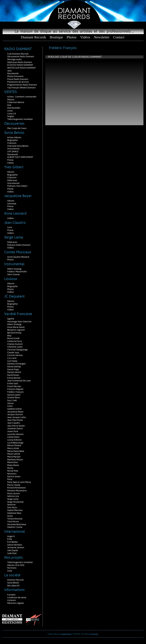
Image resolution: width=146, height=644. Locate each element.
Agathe (11, 319)
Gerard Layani (14, 395)
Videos (10, 163)
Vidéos (85, 37)
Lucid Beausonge (15, 443)
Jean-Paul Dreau (15, 420)
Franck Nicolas (14, 386)
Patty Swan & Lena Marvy (19, 482)
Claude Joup (13, 353)
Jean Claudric (14, 423)
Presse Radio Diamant (18, 79)
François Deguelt (15, 389)
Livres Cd (12, 114)
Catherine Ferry (15, 341)
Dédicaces (12, 180)
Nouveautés (13, 73)
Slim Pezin (12, 507)
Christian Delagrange (17, 350)
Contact (119, 37)
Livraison (12, 600)
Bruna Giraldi (13, 338)
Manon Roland (14, 445)
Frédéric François (15, 392)
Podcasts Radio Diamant (19, 245)
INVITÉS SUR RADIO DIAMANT (22, 68)
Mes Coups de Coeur (17, 128)
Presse (10, 160)
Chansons (12, 143)
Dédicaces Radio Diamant (20, 62)
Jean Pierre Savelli (16, 426)
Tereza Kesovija (15, 519)
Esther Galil (13, 383)
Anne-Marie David (16, 327)
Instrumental (13, 149)
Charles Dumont (15, 344)
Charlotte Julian (15, 347)
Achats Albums (14, 137)
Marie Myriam (14, 457)
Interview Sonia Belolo (18, 146)
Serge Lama (13, 499)
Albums (11, 100)
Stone (10, 516)
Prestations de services (18, 82)
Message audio (15, 59)
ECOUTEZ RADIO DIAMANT (20, 65)
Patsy (10, 479)
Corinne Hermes (15, 355)
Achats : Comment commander (22, 97)
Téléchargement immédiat (20, 119)
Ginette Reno (14, 398)
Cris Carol (12, 358)
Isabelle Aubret (14, 409)
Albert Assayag (14, 269)
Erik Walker (13, 542)
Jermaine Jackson (16, 547)
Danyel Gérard (14, 372)
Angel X (11, 536)
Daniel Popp (13, 369)
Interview (12, 204)
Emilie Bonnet (14, 378)
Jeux (9, 71)
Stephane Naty (14, 513)
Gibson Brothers (15, 545)
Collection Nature (16, 102)
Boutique (56, 37)
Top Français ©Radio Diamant (21, 88)
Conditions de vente (17, 597)
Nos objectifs (13, 586)
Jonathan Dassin (15, 428)
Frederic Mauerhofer (17, 272)
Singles (11, 116)
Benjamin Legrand (16, 330)
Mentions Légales (16, 603)
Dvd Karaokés (14, 108)
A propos (11, 595)
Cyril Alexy (12, 361)
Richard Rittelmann (17, 488)
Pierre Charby (14, 485)
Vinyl (10, 571)
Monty (10, 468)
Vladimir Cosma (15, 527)
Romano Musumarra (17, 491)
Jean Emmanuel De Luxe (19, 381)
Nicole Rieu (13, 471)
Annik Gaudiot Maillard (18, 257)
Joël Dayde (13, 550)
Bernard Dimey (14, 333)
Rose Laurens (14, 493)
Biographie (13, 140)
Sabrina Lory (13, 496)
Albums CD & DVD (16, 565)
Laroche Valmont (15, 434)
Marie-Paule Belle (16, 451)
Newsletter (102, 37)
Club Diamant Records (18, 54)
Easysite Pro (95, 634)
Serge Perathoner (16, 502)
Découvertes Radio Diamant (21, 56)
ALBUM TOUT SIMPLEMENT (20, 157)
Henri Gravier (14, 274)
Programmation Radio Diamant (22, 85)
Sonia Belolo (13, 583)
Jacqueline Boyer (15, 412)
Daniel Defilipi (14, 367)
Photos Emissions (16, 76)
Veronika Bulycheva (17, 524)
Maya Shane (13, 465)
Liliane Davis (13, 437)
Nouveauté (13, 154)
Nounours (12, 474)
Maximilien (13, 462)
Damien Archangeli (16, 364)
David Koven (13, 375)
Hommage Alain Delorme (19, 322)
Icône (10, 406)
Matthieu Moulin (15, 460)
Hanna (10, 403)
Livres (10, 111)
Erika (10, 539)
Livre (10, 227)
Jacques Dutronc (15, 414)
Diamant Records (33, 37)
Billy (9, 336)
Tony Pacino (13, 522)
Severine (11, 505)
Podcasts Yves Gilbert (17, 186)
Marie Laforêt (14, 454)
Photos (71, 37)
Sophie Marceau (15, 510)
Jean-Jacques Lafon (17, 417)
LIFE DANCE (13, 151)
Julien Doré (13, 431)
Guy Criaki (12, 400)
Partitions (12, 568)
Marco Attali (13, 448)
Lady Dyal (12, 553)
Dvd (9, 105)
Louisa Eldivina (14, 440)
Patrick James (14, 477)
